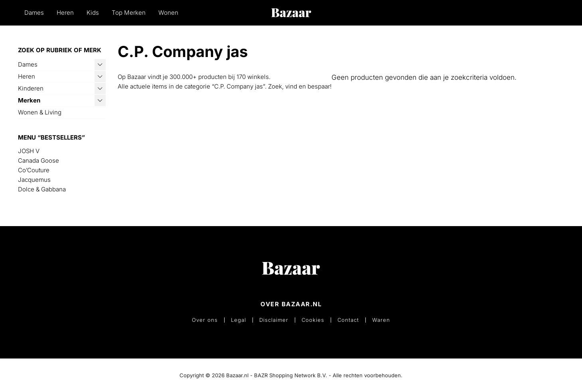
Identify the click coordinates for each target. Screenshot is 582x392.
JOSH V (29, 151)
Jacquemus (34, 180)
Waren (381, 320)
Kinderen (31, 88)
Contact (348, 320)
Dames (34, 13)
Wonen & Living (40, 112)
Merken (29, 100)
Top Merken (129, 13)
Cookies (313, 320)
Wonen (168, 13)
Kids (93, 13)
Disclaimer (274, 320)
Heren (65, 13)
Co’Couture (34, 170)
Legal (239, 320)
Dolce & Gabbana (42, 189)
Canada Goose (38, 161)
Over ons (205, 320)
